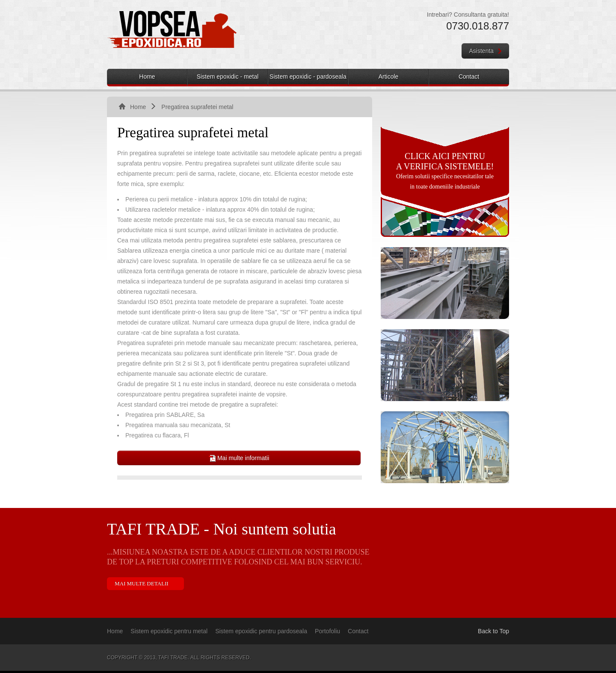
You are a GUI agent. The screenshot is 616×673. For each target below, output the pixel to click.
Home (147, 77)
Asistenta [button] (485, 51)
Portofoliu (327, 631)
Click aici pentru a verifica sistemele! (445, 161)
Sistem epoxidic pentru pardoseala (261, 631)
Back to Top (493, 631)
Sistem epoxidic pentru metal (169, 631)
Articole (389, 77)
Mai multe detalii (142, 583)
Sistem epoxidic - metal (228, 77)
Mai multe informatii (239, 458)
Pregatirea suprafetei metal (197, 107)
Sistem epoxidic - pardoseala (308, 77)
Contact (469, 77)
